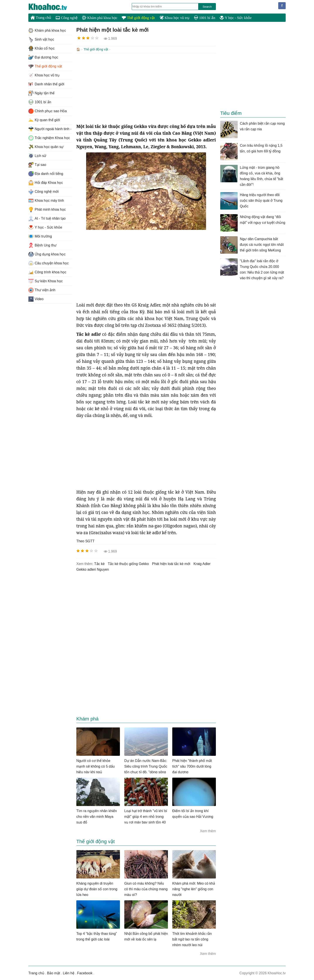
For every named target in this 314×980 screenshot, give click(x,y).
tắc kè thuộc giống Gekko (128, 563)
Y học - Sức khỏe (236, 18)
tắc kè (99, 563)
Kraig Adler (202, 563)
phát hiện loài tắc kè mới (171, 563)
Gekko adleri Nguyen (93, 569)
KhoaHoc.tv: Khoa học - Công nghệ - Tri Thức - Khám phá (52, 7)
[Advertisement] (146, 88)
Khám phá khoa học (100, 18)
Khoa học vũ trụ (174, 18)
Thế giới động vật (138, 18)
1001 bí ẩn (205, 18)
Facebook (85, 973)
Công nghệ (67, 18)
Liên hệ (69, 973)
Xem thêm (208, 831)
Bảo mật (53, 973)
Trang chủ (41, 17)
